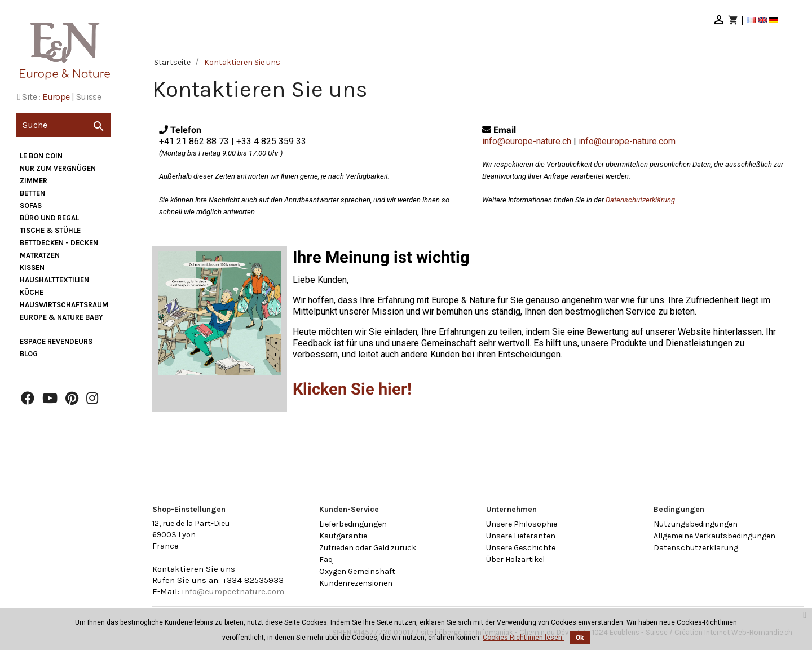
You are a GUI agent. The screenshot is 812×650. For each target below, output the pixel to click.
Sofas (31, 205)
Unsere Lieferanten (521, 536)
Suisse (89, 97)
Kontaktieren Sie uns (194, 569)
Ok (580, 638)
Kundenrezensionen (356, 583)
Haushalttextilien (54, 280)
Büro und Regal (49, 218)
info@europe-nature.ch (527, 141)
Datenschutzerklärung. (641, 200)
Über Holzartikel (515, 560)
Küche (32, 292)
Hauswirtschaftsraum (64, 305)
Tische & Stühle (50, 230)
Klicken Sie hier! (352, 389)
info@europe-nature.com (627, 141)
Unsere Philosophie (522, 524)
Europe (56, 97)
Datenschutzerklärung (696, 548)
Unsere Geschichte (521, 548)
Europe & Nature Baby (61, 317)
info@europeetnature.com (233, 591)
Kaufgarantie (343, 536)
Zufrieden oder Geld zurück (368, 548)
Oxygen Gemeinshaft (357, 571)
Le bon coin (41, 156)
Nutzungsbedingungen (696, 524)
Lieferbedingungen (353, 524)
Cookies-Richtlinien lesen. (523, 638)
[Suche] (63, 125)
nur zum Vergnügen (58, 168)
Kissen (32, 267)
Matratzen (40, 255)
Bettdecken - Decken (59, 243)
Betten (32, 193)
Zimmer (34, 181)
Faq (326, 560)
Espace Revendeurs (56, 341)
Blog (29, 354)
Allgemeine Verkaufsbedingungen (714, 536)
